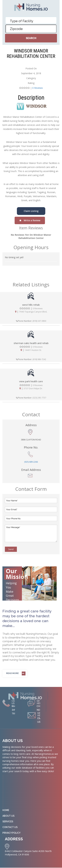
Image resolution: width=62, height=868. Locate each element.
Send (11, 549)
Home (6, 811)
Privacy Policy (11, 834)
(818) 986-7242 (39, 359)
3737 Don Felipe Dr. (33, 388)
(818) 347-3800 (39, 321)
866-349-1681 (15, 710)
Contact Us (10, 828)
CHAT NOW (40, 708)
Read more (12, 673)
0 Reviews (38, 88)
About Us (8, 816)
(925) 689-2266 (31, 462)
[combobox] (31, 20)
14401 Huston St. (33, 350)
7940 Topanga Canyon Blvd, (33, 312)
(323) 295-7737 (39, 398)
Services (8, 822)
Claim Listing (31, 211)
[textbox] (31, 21)
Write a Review (30, 220)
